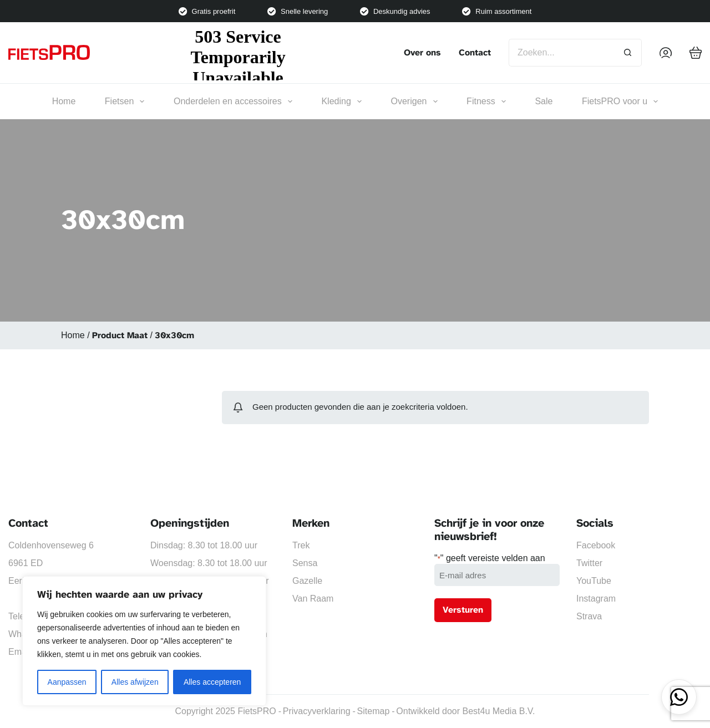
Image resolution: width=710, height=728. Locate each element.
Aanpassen (67, 682)
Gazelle (307, 581)
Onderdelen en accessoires (233, 101)
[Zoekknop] (628, 53)
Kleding (341, 101)
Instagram (596, 599)
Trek (301, 545)
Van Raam (313, 599)
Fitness (486, 101)
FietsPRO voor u (620, 101)
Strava (589, 616)
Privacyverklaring (317, 711)
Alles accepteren (212, 682)
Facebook (596, 545)
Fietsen (125, 101)
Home (64, 101)
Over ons (422, 53)
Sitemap (374, 711)
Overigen (414, 101)
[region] (144, 641)
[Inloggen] (666, 53)
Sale (544, 101)
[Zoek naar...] (561, 53)
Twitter (589, 563)
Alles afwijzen (135, 682)
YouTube (594, 581)
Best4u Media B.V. (498, 711)
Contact (475, 53)
